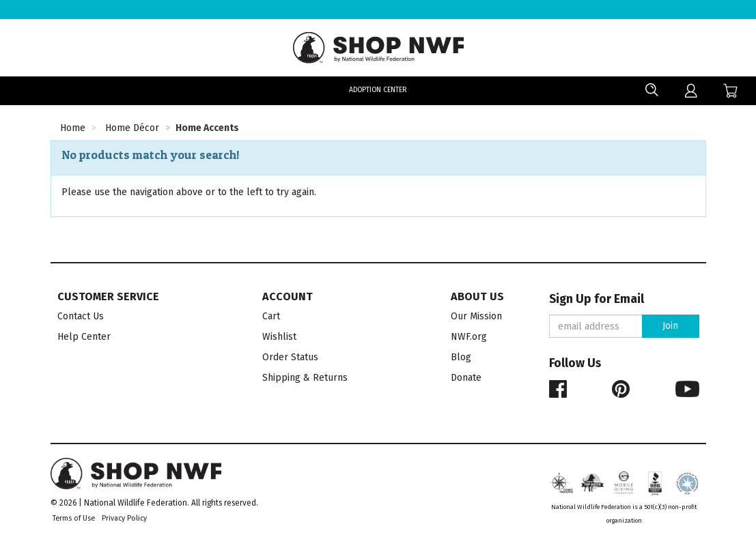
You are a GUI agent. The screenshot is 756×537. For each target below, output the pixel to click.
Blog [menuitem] (461, 357)
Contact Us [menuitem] (81, 316)
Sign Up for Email (597, 299)
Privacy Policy (124, 518)
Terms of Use (74, 518)
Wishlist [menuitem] (279, 337)
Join (670, 326)
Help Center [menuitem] (84, 337)
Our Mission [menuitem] (476, 316)
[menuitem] (691, 91)
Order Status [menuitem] (290, 357)
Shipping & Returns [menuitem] (305, 378)
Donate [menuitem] (466, 378)
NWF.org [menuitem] (469, 337)
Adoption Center (378, 91)
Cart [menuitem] (271, 316)
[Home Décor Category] (132, 130)
